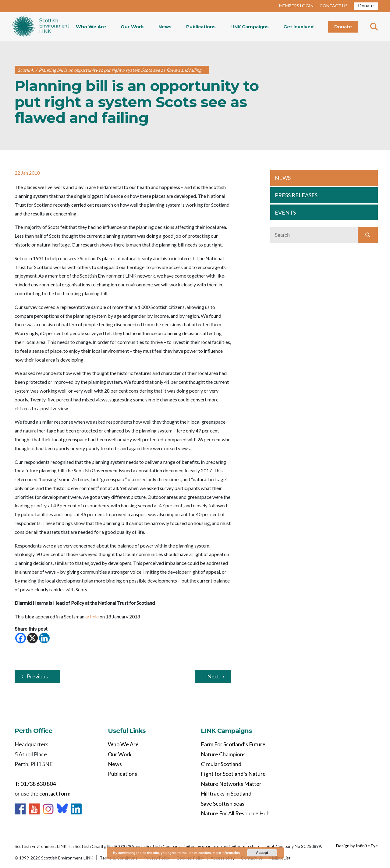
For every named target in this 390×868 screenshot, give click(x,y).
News (165, 27)
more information (226, 853)
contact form (55, 793)
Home (41, 27)
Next (213, 676)
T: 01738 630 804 (35, 784)
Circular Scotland (221, 764)
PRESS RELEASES (296, 195)
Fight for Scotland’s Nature (233, 774)
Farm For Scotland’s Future (233, 744)
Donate (366, 5)
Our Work (132, 27)
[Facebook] (21, 638)
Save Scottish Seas (223, 803)
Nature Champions (223, 754)
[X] (32, 638)
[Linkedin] (44, 638)
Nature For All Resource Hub (235, 813)
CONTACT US (334, 6)
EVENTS (285, 212)
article (92, 616)
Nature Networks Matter (231, 784)
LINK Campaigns (250, 27)
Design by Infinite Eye (357, 846)
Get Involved (298, 27)
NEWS (283, 178)
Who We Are (91, 27)
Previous (37, 676)
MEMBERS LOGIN (296, 6)
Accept (262, 853)
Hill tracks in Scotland (226, 793)
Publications (201, 27)
